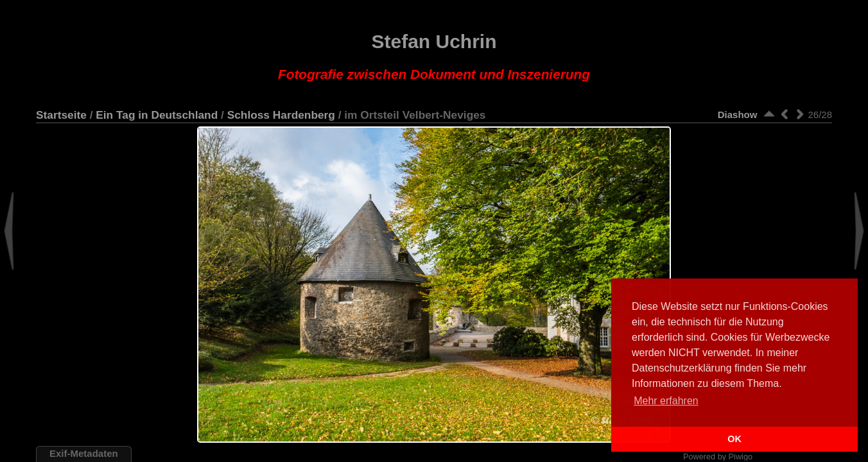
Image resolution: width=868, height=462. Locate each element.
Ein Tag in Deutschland (157, 115)
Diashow (738, 115)
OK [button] (734, 439)
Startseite (61, 115)
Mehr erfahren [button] (666, 401)
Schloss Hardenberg (281, 115)
